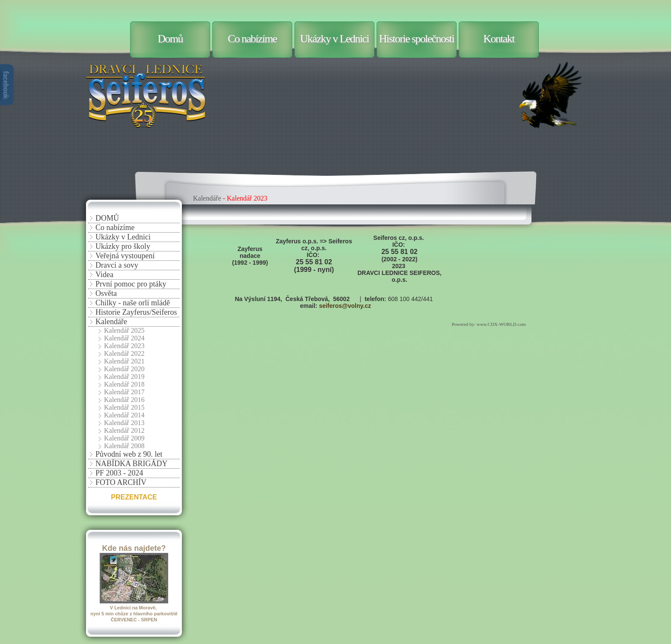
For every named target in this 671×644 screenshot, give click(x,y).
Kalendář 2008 (124, 446)
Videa (104, 275)
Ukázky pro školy (123, 246)
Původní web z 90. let (129, 454)
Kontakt (499, 39)
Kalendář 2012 (124, 430)
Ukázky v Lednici (334, 39)
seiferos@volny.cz (345, 306)
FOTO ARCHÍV (121, 482)
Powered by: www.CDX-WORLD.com (489, 324)
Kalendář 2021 (124, 361)
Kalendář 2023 (124, 346)
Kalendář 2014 (124, 415)
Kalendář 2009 (124, 438)
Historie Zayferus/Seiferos (136, 312)
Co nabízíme (252, 39)
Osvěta (106, 293)
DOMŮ (107, 218)
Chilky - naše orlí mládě (133, 303)
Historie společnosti (417, 39)
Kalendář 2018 (124, 384)
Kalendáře (111, 322)
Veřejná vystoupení (125, 256)
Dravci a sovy (117, 265)
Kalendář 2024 (124, 338)
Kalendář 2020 (124, 369)
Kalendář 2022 (124, 353)
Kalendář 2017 (124, 392)
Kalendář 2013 (124, 423)
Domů (170, 39)
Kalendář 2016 (124, 400)
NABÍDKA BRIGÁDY (132, 464)
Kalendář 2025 (124, 330)
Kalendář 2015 (124, 407)
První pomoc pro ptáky (131, 284)
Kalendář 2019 (124, 377)
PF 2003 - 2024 (119, 473)
